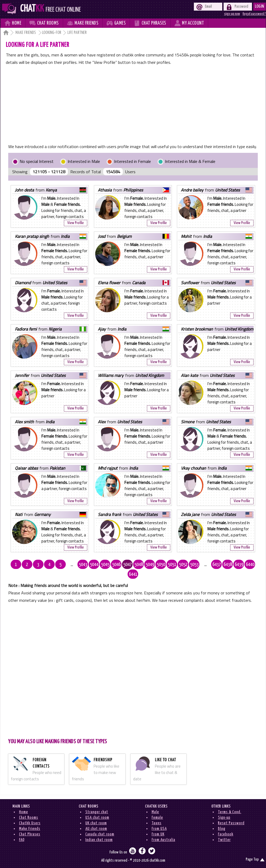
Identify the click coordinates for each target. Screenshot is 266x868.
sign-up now (232, 14)
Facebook (226, 834)
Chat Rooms (29, 818)
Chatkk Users (30, 823)
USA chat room (97, 818)
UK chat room (96, 823)
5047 (128, 565)
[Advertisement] (133, 106)
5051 (172, 565)
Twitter (224, 840)
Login (260, 6)
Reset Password (231, 823)
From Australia (163, 840)
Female (157, 818)
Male (155, 812)
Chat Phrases (30, 834)
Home (24, 812)
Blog (222, 829)
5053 (194, 565)
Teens (157, 823)
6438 (228, 565)
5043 (83, 565)
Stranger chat (97, 812)
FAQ (22, 840)
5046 (116, 565)
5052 (183, 565)
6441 (133, 575)
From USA (159, 829)
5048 (139, 565)
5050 (161, 565)
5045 (105, 565)
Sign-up (224, 818)
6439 (239, 565)
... (72, 565)
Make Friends (26, 33)
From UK (158, 834)
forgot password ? (254, 14)
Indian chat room (99, 840)
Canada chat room (100, 834)
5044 (94, 565)
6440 (250, 565)
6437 (217, 565)
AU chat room (96, 829)
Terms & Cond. (230, 812)
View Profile (76, 223)
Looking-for (52, 33)
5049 (150, 565)
